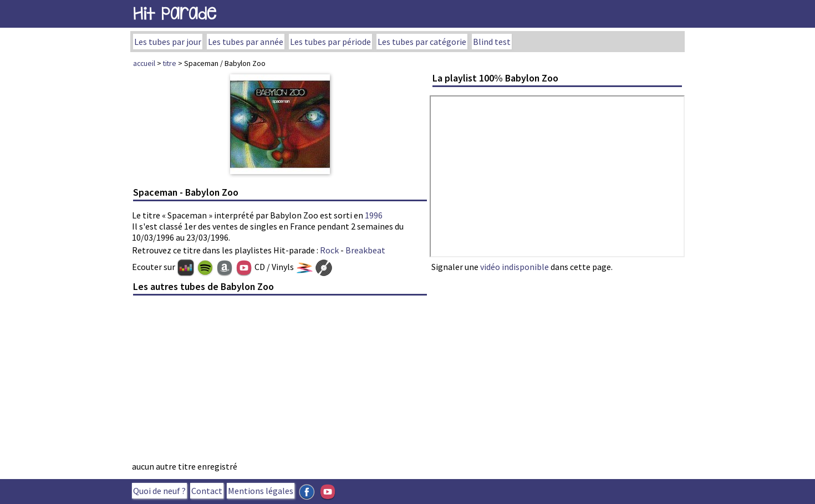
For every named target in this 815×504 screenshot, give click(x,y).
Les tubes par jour (168, 42)
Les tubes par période (330, 42)
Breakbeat (365, 250)
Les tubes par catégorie (422, 42)
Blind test (492, 42)
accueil (144, 63)
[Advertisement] (280, 381)
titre (170, 63)
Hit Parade (175, 14)
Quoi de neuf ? (159, 491)
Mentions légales (261, 491)
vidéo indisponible (515, 267)
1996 (374, 215)
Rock (329, 250)
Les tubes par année (246, 42)
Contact (207, 491)
